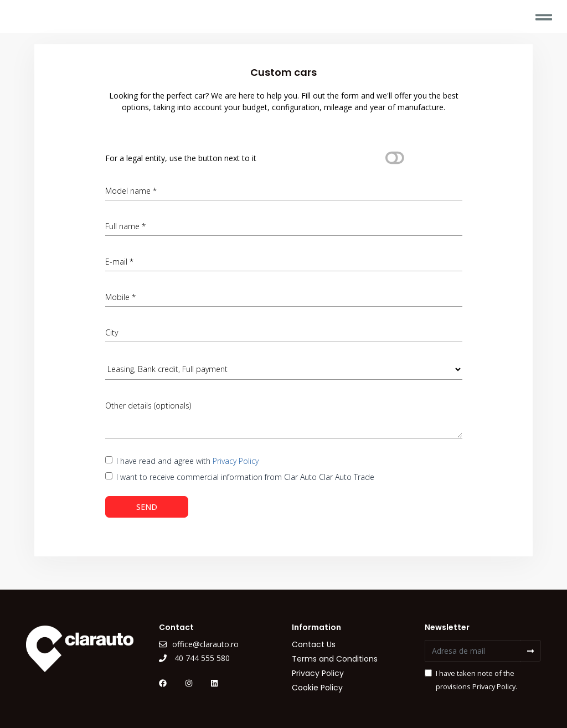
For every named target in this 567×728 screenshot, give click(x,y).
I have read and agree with (187, 461)
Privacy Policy (236, 461)
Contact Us (314, 644)
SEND (147, 507)
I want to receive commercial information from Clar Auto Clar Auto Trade (245, 477)
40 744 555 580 (194, 658)
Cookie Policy (317, 688)
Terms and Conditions (335, 659)
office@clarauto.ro (199, 644)
